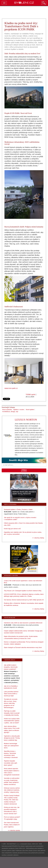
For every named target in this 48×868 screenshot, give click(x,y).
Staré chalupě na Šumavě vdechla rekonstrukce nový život (23, 647)
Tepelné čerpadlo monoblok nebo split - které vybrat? (11, 763)
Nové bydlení (30, 410)
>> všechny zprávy (14, 830)
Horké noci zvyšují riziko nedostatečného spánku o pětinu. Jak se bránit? (12, 721)
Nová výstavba (7, 410)
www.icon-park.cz (11, 388)
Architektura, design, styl (10, 412)
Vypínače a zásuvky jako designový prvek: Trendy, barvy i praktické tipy (12, 738)
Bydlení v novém (19, 410)
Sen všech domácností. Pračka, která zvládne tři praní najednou (12, 825)
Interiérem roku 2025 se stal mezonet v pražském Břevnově (23, 623)
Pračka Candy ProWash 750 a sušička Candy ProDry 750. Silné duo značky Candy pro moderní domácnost (12, 800)
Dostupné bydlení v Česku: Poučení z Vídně (18, 509)
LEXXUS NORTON (26, 420)
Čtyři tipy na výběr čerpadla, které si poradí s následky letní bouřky (12, 713)
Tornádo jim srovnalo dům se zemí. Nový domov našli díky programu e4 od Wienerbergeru (11, 703)
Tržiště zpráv (31, 394)
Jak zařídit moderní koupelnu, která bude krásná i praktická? (11, 667)
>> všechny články (38, 538)
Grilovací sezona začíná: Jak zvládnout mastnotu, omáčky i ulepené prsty (12, 790)
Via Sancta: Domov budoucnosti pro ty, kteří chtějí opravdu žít (24, 600)
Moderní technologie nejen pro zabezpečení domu (11, 746)
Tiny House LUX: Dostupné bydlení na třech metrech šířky (23, 591)
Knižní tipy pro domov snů (12, 529)
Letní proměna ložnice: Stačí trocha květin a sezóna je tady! (11, 694)
